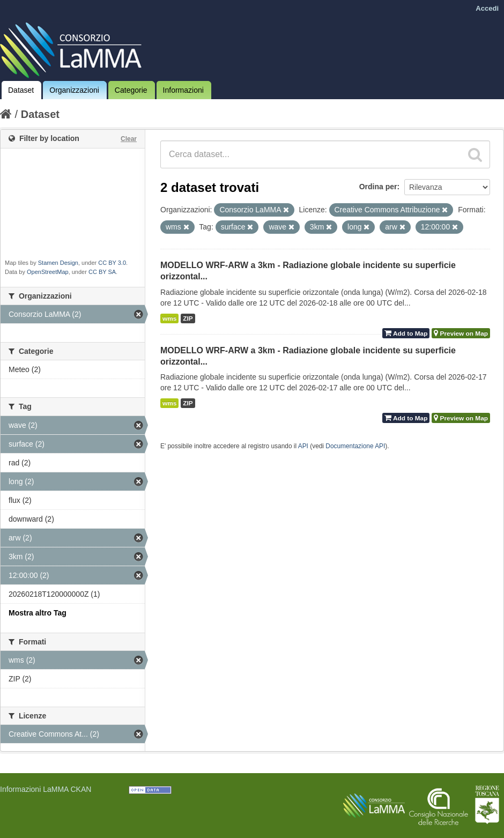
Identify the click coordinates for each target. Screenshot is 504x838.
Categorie (131, 90)
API (303, 446)
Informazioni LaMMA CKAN (46, 789)
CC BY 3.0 (112, 263)
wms (169, 318)
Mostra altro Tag (38, 613)
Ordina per (378, 187)
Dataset (21, 90)
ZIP (188, 318)
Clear (129, 139)
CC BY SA (102, 272)
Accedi (487, 8)
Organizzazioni (74, 90)
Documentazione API (355, 446)
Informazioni (183, 90)
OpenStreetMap (48, 272)
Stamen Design (58, 263)
